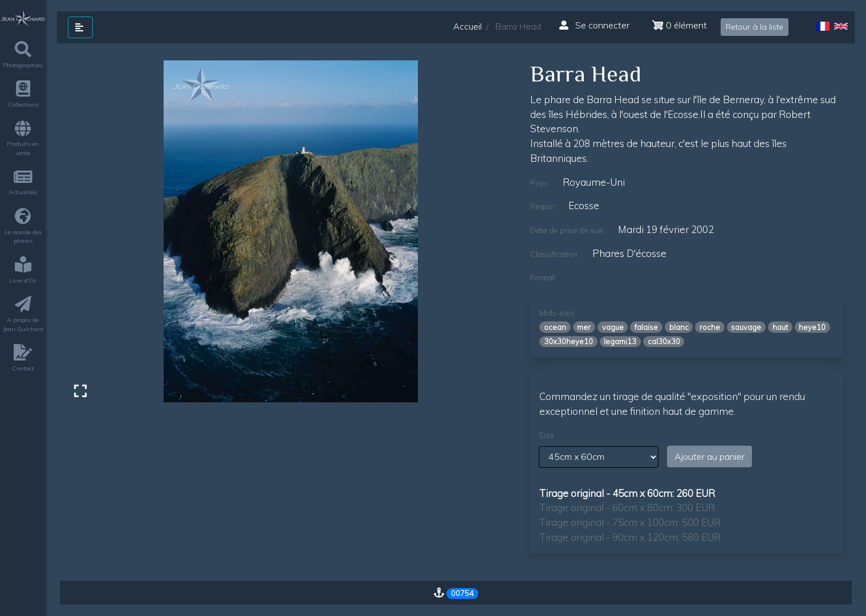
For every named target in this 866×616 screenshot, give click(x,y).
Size (546, 435)
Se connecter (594, 25)
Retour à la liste (755, 27)
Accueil (467, 26)
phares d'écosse (629, 253)
